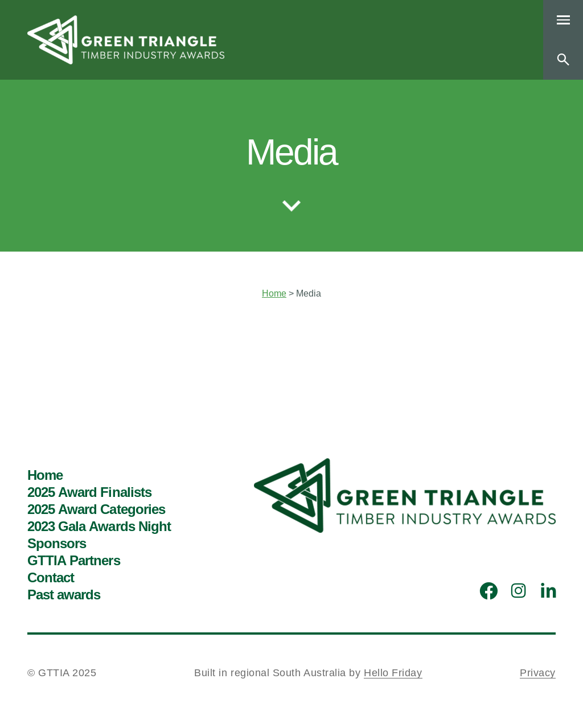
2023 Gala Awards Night (99, 527)
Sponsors (57, 544)
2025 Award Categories (96, 509)
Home (274, 293)
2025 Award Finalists (89, 492)
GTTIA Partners (74, 561)
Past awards (64, 595)
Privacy (538, 673)
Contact (51, 578)
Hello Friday (393, 673)
